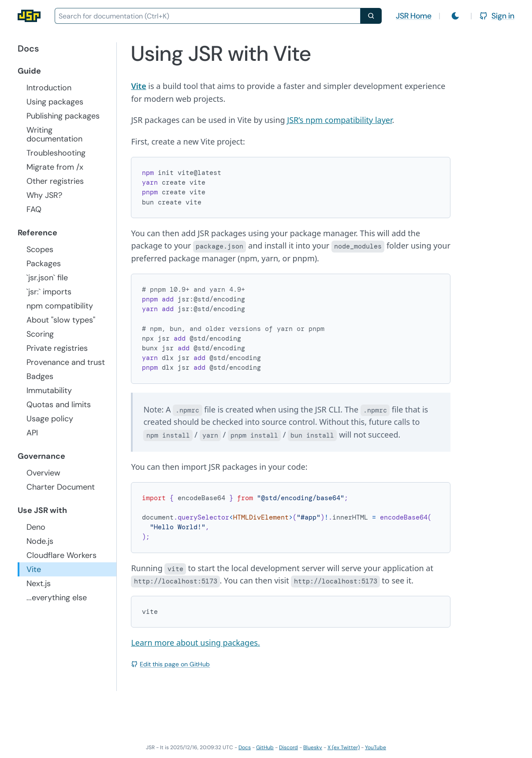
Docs (245, 747)
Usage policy (50, 419)
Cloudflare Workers (61, 555)
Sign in (497, 16)
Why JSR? (44, 195)
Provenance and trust (66, 362)
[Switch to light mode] (455, 16)
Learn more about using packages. (195, 643)
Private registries (57, 348)
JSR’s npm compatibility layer (339, 120)
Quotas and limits (59, 405)
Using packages (55, 102)
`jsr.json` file (47, 278)
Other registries (55, 181)
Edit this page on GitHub (170, 664)
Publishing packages (63, 116)
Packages (44, 264)
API (32, 433)
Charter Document (61, 487)
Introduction (49, 88)
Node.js (40, 541)
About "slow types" (61, 320)
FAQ (34, 209)
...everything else (57, 598)
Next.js (39, 583)
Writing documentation (54, 134)
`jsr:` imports (49, 292)
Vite (34, 569)
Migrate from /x (55, 167)
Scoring (40, 334)
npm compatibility (60, 306)
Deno (36, 527)
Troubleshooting (56, 153)
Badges (40, 376)
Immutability (49, 390)
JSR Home (414, 16)
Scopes (40, 249)
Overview (43, 473)
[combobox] (208, 16)
